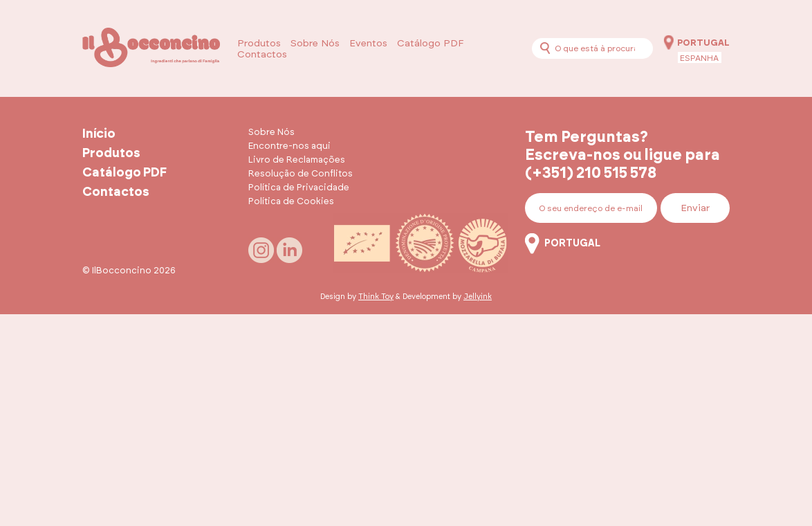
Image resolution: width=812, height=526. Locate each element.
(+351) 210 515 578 (591, 173)
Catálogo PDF (431, 44)
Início (99, 134)
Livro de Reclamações (297, 160)
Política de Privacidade (299, 188)
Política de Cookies (291, 202)
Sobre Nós (315, 44)
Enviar (695, 208)
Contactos (262, 55)
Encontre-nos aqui (289, 146)
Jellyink (478, 297)
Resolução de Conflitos (301, 174)
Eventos (368, 44)
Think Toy (376, 297)
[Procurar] (545, 48)
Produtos (259, 44)
